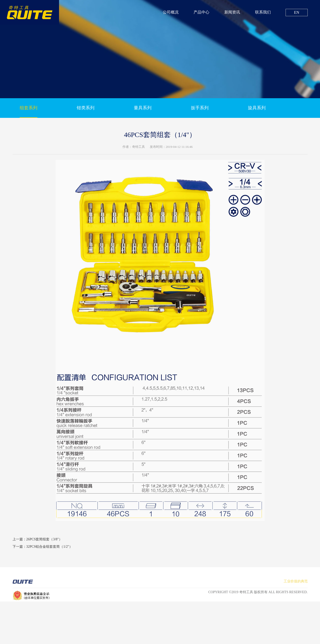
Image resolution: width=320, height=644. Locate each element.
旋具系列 (257, 109)
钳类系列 (86, 109)
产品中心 (201, 12)
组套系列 (29, 109)
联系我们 (263, 12)
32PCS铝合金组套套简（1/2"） (50, 551)
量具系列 (143, 109)
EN (297, 12)
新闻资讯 (232, 12)
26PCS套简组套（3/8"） (44, 544)
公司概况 (171, 12)
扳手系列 (200, 109)
